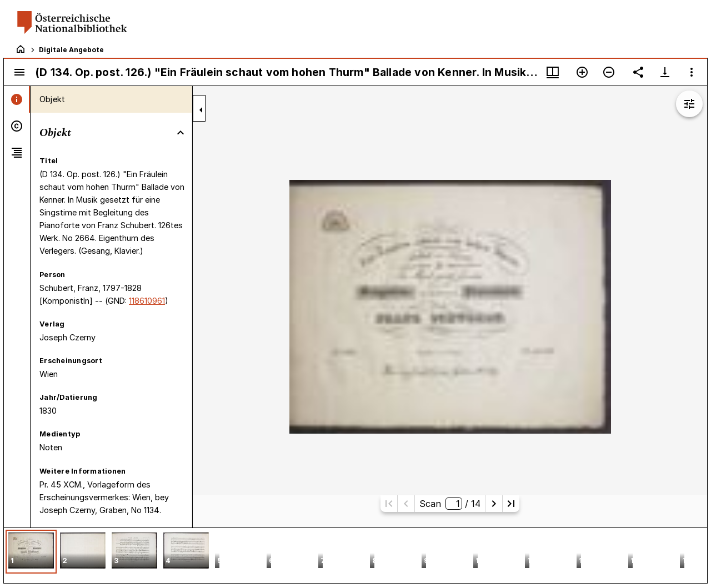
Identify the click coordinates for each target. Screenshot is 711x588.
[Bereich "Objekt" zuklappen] (181, 133)
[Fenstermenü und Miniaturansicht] (553, 72)
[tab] (17, 99)
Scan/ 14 (450, 504)
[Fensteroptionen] (692, 72)
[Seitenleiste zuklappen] (201, 110)
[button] (31, 552)
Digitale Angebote (71, 50)
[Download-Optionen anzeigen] (665, 72)
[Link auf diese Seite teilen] (638, 72)
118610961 (147, 301)
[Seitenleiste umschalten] (19, 72)
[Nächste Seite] (494, 504)
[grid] (355, 555)
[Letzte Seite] (511, 504)
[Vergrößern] (582, 72)
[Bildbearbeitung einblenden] (689, 104)
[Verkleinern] (609, 72)
